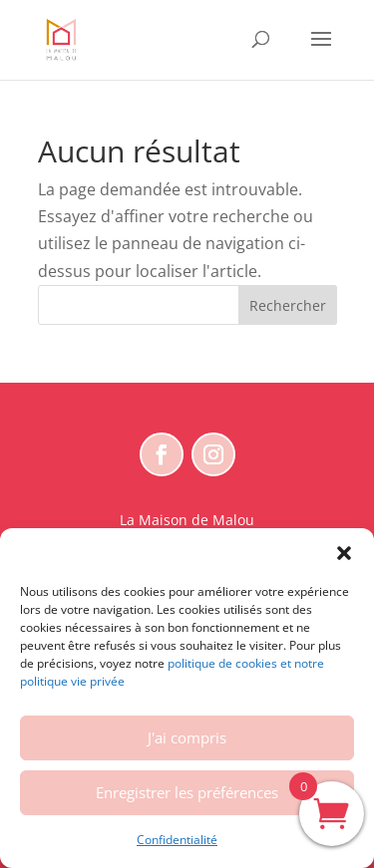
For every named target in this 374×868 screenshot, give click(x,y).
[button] (344, 553)
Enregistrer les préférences (187, 792)
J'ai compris (187, 737)
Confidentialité (177, 840)
